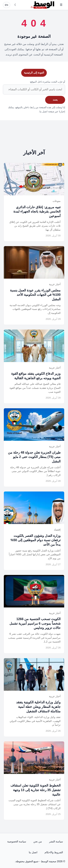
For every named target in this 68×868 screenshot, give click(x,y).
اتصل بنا (33, 852)
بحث (55, 100)
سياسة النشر (56, 841)
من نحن (38, 841)
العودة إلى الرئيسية (34, 73)
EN (7, 5)
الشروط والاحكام (54, 852)
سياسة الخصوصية (17, 841)
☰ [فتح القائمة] (61, 5)
